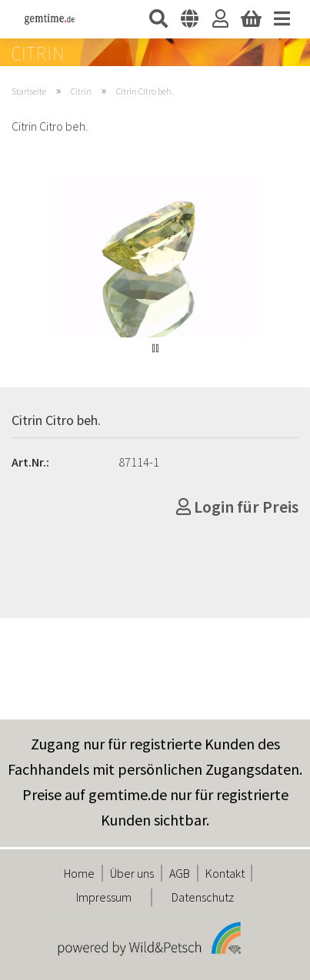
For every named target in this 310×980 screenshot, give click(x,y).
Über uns (132, 873)
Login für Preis (237, 507)
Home (79, 873)
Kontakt (225, 873)
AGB (180, 873)
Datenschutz (203, 897)
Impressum (104, 897)
